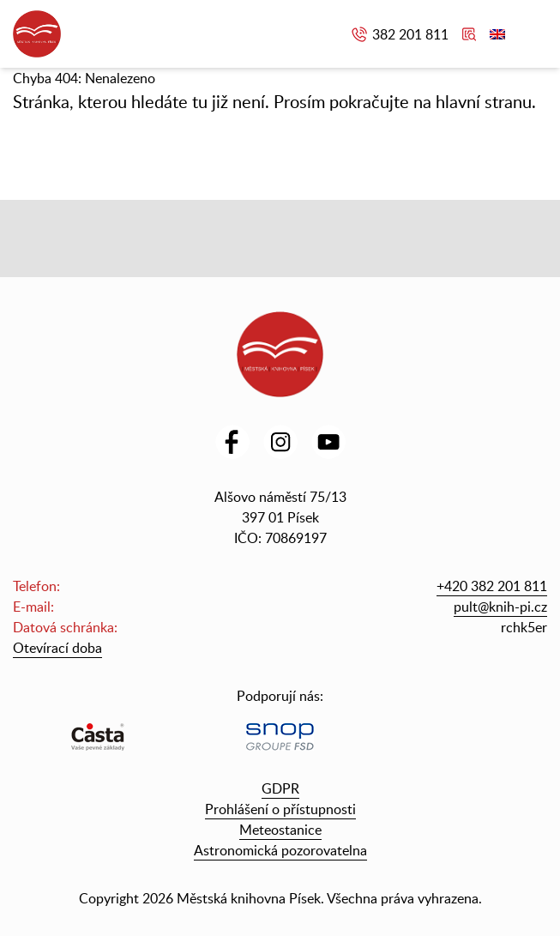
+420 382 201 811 (492, 586)
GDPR (280, 788)
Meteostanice (280, 830)
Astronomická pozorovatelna (280, 850)
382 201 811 (410, 34)
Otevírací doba (57, 648)
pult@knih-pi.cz (500, 607)
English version (497, 34)
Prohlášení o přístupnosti (280, 809)
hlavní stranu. (486, 101)
